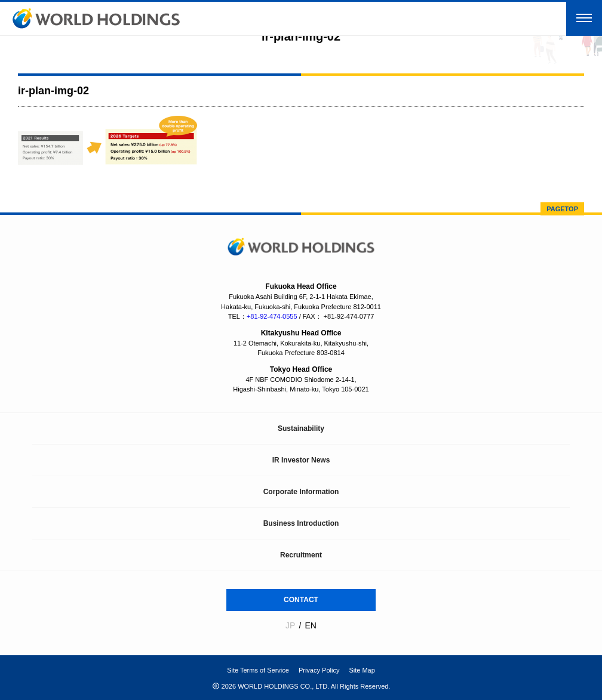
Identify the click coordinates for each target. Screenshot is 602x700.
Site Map (362, 670)
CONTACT (301, 600)
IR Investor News (301, 460)
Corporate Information (301, 492)
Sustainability (301, 428)
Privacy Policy (319, 670)
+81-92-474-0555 (272, 316)
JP (290, 625)
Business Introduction (301, 523)
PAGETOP (562, 209)
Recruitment (301, 555)
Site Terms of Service (258, 670)
